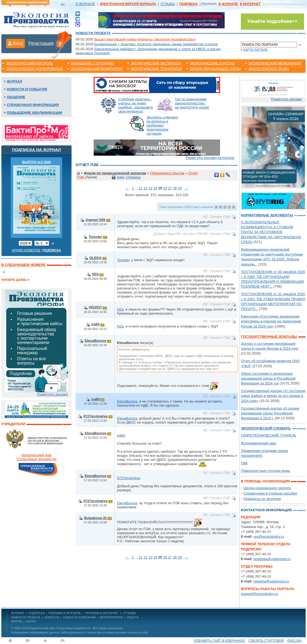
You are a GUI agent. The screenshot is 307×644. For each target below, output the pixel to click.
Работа (133, 617)
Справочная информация (33, 105)
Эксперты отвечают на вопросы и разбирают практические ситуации (163, 125)
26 (165, 188)
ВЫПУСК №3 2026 (36, 162)
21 (141, 188)
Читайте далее (14, 280)
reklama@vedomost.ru (271, 581)
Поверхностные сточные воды (265, 471)
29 (180, 188)
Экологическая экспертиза (156, 63)
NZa (95, 274)
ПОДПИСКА (36, 613)
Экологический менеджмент (275, 63)
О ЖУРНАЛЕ (85, 4)
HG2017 (95, 307)
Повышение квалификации (34, 113)
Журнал (14, 81)
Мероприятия (111, 617)
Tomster (95, 237)
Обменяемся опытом (167, 173)
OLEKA (96, 258)
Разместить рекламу (53, 394)
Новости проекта (93, 33)
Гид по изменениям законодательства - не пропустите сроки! (192, 103)
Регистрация (41, 43)
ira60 (95, 324)
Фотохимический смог (259, 443)
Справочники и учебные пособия (270, 493)
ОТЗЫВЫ (168, 4)
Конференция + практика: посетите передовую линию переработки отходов (156, 44)
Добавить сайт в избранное (219, 641)
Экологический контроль (29, 63)
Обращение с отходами (92, 63)
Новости (52, 617)
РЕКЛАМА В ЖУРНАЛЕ (65, 613)
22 (146, 188)
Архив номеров (26, 250)
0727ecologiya (95, 416)
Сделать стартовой (266, 641)
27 (170, 188)
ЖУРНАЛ (17, 613)
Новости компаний (79, 617)
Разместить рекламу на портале (210, 158)
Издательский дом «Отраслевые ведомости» (60, 628)
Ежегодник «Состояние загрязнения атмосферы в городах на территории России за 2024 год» (271, 321)
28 (175, 188)
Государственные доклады (269, 337)
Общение (16, 97)
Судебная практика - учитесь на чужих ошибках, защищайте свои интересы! (136, 105)
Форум (16, 621)
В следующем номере (23, 265)
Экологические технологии (156, 69)
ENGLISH (294, 641)
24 (155, 188)
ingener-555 (95, 220)
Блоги (31, 621)
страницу (133, 177)
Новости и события (27, 89)
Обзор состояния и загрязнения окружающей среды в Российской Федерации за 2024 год (268, 378)
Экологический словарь (266, 428)
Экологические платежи (212, 63)
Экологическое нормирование (35, 69)
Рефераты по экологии (262, 499)
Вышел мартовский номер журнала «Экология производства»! (145, 39)
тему (120, 177)
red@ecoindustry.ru (269, 536)
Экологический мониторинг (97, 69)
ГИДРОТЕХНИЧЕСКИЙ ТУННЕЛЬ (269, 435)
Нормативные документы (267, 215)
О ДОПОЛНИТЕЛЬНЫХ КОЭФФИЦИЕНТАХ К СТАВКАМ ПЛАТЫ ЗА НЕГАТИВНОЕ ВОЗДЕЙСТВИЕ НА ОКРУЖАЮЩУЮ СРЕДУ (271, 232)
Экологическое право (269, 69)
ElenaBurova (95, 341)
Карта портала (256, 50)
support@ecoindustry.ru (259, 594)
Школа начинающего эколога (267, 488)
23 (150, 188)
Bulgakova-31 (95, 518)
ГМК (244, 463)
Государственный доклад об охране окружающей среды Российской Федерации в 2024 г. (270, 413)
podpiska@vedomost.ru (272, 559)
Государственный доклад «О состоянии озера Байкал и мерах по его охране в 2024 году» (273, 396)
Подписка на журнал (37, 150)
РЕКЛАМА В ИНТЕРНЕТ (102, 613)
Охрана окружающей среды (215, 69)
